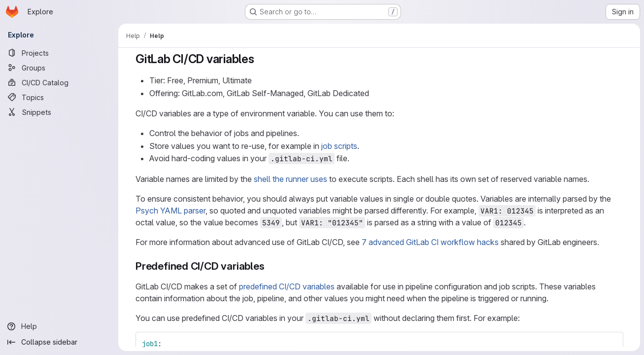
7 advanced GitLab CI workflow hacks (430, 242)
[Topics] (59, 97)
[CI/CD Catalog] (59, 82)
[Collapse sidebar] (59, 342)
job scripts (339, 146)
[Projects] (59, 53)
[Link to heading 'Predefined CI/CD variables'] (270, 266)
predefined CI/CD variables (287, 286)
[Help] (59, 326)
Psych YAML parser (170, 211)
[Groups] (59, 68)
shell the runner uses (290, 179)
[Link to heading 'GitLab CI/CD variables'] (260, 59)
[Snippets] (59, 112)
